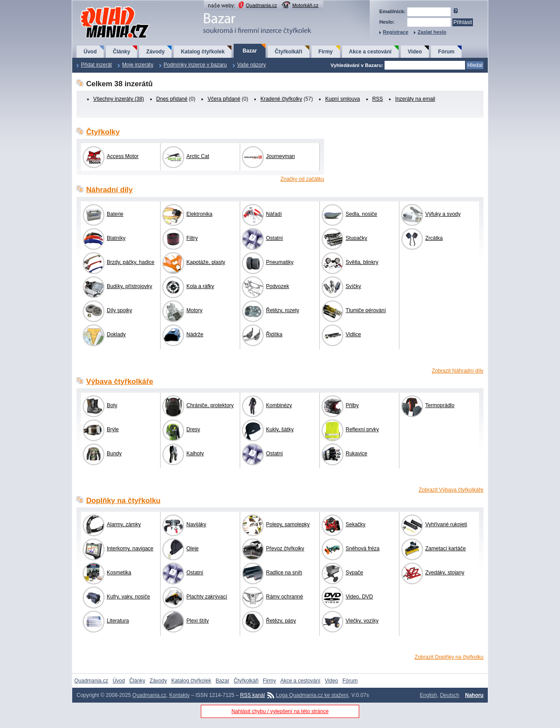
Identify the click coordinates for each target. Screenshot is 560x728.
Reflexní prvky (362, 429)
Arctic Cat (198, 156)
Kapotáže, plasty (206, 262)
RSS (378, 99)
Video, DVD (359, 597)
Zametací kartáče (446, 549)
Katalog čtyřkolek (203, 52)
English (429, 695)
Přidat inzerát (96, 65)
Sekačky (355, 524)
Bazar (250, 51)
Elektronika (199, 214)
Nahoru (474, 695)
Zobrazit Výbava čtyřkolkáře (451, 490)
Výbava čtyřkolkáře (120, 382)
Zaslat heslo (432, 32)
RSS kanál (253, 695)
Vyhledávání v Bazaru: (357, 65)
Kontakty (180, 695)
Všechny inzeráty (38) (119, 99)
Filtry (192, 238)
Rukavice (356, 454)
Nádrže (195, 334)
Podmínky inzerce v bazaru (195, 65)
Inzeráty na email (415, 99)
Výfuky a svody (443, 214)
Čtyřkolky (103, 132)
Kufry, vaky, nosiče (128, 597)
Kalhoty (195, 454)
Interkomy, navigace (130, 549)
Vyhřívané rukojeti (446, 524)
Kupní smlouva (342, 99)
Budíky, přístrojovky (129, 286)
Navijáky (196, 524)
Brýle (113, 429)
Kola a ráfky (200, 286)
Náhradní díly (109, 190)
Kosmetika (119, 573)
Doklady (116, 334)
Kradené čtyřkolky (281, 99)
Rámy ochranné (285, 597)
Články (121, 52)
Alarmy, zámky (124, 524)
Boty (112, 405)
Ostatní (275, 238)
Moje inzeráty (138, 65)
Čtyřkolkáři (289, 52)
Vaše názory (252, 65)
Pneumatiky (280, 262)
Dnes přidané (172, 99)
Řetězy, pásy (281, 621)
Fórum (446, 52)
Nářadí (274, 214)
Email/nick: (392, 11)
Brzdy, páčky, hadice (131, 262)
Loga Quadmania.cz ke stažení (312, 695)
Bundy (114, 454)
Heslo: (387, 22)
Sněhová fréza (362, 549)
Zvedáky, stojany (445, 573)
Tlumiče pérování (366, 310)
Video (415, 52)
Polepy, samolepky (288, 524)
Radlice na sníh (284, 573)
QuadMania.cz (104, 7)
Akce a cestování (370, 52)
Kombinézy (279, 405)
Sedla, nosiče (361, 214)
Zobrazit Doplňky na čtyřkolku (449, 657)
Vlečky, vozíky (362, 621)
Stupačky (356, 238)
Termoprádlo (440, 405)
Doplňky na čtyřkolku (123, 501)
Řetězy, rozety (283, 310)
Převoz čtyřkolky (285, 549)
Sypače (354, 573)
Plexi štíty (198, 621)
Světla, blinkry (362, 262)
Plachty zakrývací (207, 597)
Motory (194, 310)
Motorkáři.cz (305, 5)
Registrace (395, 32)
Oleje (192, 549)
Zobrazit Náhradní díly (458, 371)
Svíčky (353, 286)
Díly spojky (119, 310)
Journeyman (280, 156)
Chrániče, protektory (210, 405)
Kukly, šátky (280, 429)
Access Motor (123, 156)
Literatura (118, 621)
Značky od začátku (302, 179)
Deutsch (450, 695)
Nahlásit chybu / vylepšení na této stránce (280, 711)
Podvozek (278, 286)
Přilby (352, 405)
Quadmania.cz (261, 5)
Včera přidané (224, 99)
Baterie (115, 214)
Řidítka (274, 334)
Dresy (193, 429)
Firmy (326, 52)
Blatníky (116, 238)
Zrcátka (434, 238)
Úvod (90, 52)
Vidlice (353, 334)
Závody (155, 52)
